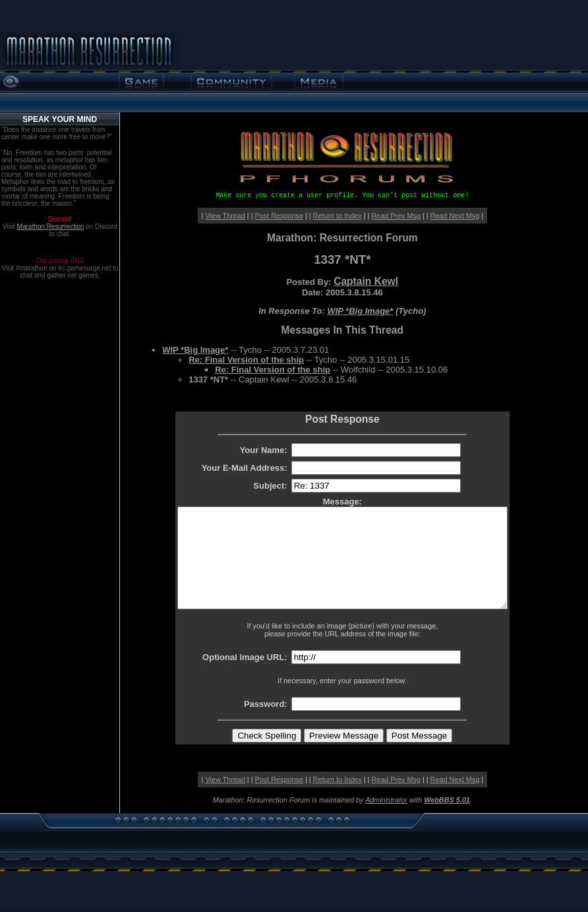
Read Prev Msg (396, 216)
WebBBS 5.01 (447, 820)
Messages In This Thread (342, 330)
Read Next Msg (455, 216)
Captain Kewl (366, 281)
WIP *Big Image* (360, 311)
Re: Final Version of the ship (246, 360)
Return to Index (338, 216)
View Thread (225, 216)
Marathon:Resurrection (51, 227)
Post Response (279, 216)
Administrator (386, 820)
